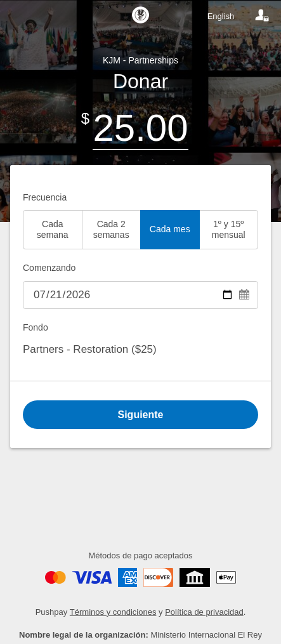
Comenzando (49, 268)
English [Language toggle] (221, 16)
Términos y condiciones (113, 612)
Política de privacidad (204, 612)
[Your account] (262, 16)
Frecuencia (45, 197)
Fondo (36, 327)
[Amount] (140, 128)
